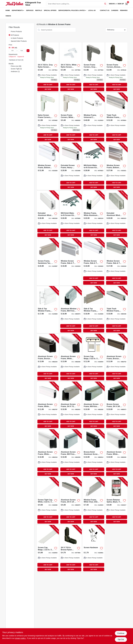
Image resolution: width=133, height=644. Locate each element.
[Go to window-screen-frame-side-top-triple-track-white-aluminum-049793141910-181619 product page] (71, 262)
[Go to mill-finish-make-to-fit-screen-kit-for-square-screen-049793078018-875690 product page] (71, 214)
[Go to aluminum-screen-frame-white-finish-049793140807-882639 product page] (116, 453)
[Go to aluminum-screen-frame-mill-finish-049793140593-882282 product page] (93, 405)
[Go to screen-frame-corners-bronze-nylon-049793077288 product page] (116, 67)
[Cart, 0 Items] (126, 4)
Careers (115, 10)
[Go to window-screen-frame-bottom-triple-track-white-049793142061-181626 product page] (48, 166)
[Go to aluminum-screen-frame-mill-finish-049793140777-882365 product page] (71, 453)
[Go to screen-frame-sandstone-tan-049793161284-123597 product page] (48, 262)
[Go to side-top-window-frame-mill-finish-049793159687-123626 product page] (93, 310)
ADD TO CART (48, 85)
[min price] (13, 51)
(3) (16, 69)
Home (8, 10)
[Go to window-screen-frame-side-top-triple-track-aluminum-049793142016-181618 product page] (116, 262)
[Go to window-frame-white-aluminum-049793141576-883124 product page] (93, 214)
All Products (15, 35)
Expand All (21, 57)
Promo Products (16, 31)
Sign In (112, 4)
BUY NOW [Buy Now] (48, 89)
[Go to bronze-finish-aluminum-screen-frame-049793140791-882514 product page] (93, 453)
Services (30, 10)
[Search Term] (77, 4)
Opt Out (121, 639)
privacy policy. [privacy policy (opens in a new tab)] (21, 638)
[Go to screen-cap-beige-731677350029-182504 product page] (93, 357)
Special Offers (50, 10)
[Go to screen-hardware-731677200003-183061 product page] (93, 549)
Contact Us (105, 10)
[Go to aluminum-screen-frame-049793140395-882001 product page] (71, 405)
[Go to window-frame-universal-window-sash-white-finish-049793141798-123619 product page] (93, 117)
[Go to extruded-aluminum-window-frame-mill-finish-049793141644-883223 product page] (116, 214)
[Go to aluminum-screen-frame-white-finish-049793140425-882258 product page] (71, 357)
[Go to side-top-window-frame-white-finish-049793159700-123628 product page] (48, 310)
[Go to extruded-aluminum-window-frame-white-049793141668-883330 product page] (48, 214)
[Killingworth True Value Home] (15, 4)
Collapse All (12, 57)
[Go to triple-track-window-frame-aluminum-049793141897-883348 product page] (116, 310)
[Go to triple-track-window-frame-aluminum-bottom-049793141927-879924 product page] (116, 117)
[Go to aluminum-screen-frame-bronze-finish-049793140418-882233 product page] (48, 357)
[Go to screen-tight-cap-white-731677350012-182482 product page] (48, 501)
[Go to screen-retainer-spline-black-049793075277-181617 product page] (116, 501)
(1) (15, 71)
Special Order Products (19, 41)
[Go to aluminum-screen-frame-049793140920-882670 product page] (71, 501)
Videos (8, 16)
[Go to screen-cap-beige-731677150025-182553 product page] (48, 549)
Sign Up (121, 4)
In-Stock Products (17, 38)
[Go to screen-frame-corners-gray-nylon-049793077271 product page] (93, 67)
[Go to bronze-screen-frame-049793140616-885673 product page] (116, 405)
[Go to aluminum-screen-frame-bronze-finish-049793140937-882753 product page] (116, 357)
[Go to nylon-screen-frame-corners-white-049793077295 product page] (48, 117)
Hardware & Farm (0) (16, 60)
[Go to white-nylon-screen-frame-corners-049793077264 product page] (71, 67)
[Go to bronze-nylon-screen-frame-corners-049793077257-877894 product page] (71, 549)
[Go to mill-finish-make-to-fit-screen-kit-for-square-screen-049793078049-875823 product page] (93, 166)
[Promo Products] (9, 31)
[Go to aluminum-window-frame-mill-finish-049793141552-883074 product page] (71, 310)
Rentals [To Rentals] (39, 10)
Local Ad (92, 10)
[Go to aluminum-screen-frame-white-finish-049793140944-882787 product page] (48, 405)
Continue (121, 633)
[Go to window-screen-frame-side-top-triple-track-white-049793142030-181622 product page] (93, 262)
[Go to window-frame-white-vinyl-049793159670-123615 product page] (93, 501)
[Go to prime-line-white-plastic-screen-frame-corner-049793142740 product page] (71, 117)
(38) (16, 66)
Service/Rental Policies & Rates (72, 10)
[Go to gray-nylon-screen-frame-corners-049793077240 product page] (48, 67)
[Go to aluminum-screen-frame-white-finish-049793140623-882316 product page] (48, 453)
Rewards (124, 10)
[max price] (22, 51)
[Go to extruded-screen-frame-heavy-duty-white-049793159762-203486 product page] (71, 166)
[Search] (105, 4)
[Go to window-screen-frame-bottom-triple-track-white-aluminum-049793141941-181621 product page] (116, 166)
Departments (17, 10)
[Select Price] (28, 51)
